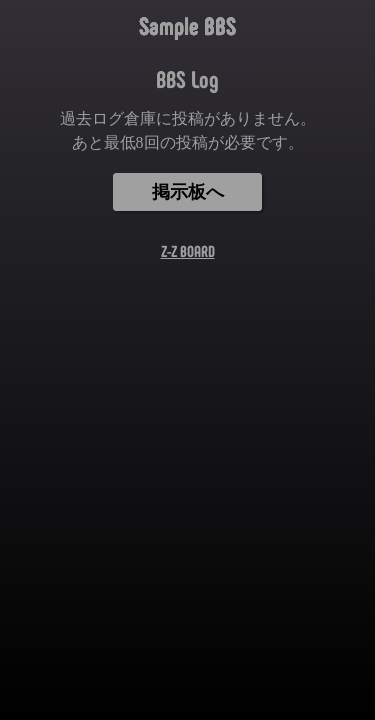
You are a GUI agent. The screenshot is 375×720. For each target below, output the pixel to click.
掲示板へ (188, 192)
